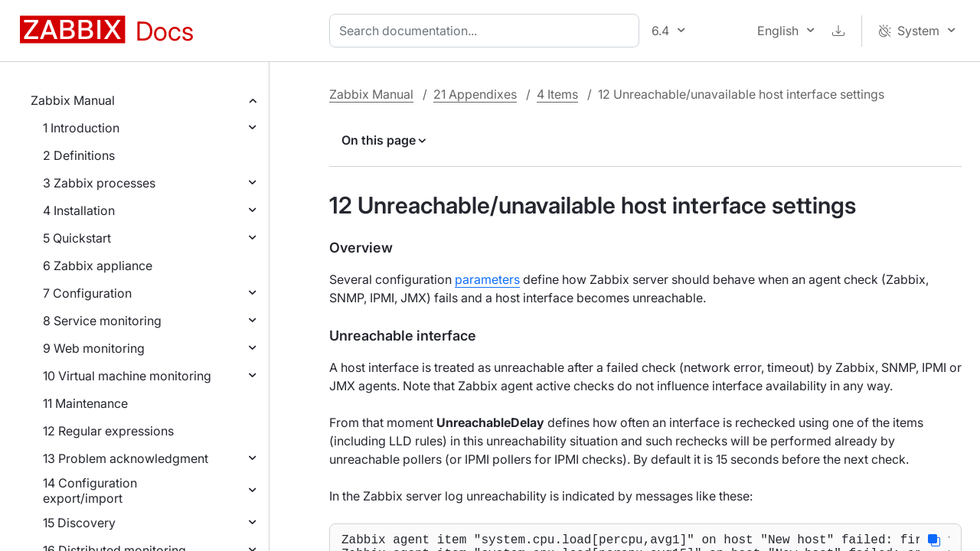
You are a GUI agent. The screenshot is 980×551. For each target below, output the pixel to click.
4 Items (557, 94)
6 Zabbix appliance (98, 266)
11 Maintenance (85, 403)
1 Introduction (81, 128)
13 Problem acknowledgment (126, 458)
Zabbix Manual (73, 100)
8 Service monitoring (102, 321)
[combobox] (487, 31)
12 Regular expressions (108, 431)
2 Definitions (79, 155)
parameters (487, 279)
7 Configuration (87, 293)
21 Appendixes (475, 94)
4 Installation (79, 210)
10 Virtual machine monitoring (127, 376)
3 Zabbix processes (99, 183)
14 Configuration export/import (90, 491)
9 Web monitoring (94, 348)
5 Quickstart (77, 238)
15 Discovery (79, 523)
